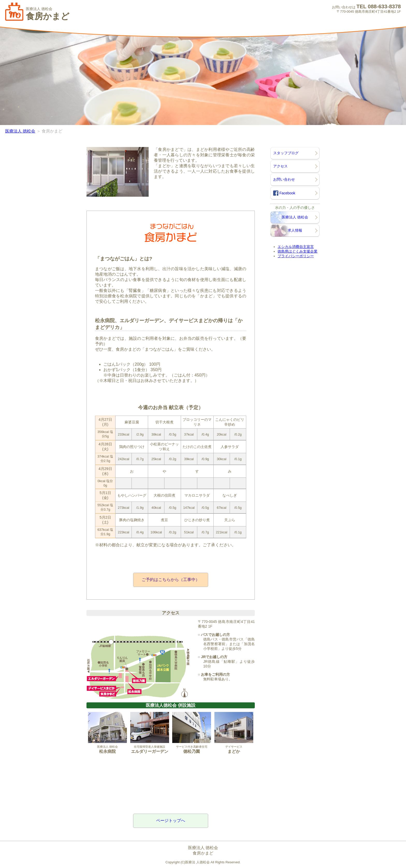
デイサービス (234, 733)
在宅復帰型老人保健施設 (150, 733)
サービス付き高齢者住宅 (192, 733)
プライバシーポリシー (296, 256)
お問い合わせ (284, 179)
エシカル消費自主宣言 (296, 247)
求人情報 (295, 230)
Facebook (284, 193)
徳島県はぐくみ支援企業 (298, 251)
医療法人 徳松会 (20, 131)
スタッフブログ (286, 153)
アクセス (280, 166)
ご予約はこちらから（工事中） (171, 580)
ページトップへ (171, 821)
